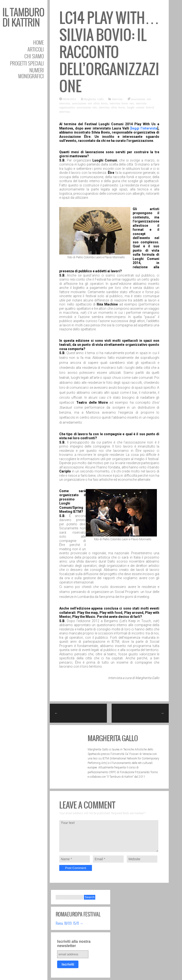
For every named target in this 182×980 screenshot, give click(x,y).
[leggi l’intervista (144, 128)
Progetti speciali (27, 63)
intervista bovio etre (122, 103)
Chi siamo (34, 56)
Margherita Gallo (94, 99)
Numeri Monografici (31, 73)
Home (39, 42)
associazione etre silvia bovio (90, 103)
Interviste (117, 99)
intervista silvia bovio (112, 107)
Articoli (36, 49)
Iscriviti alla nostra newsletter (74, 944)
